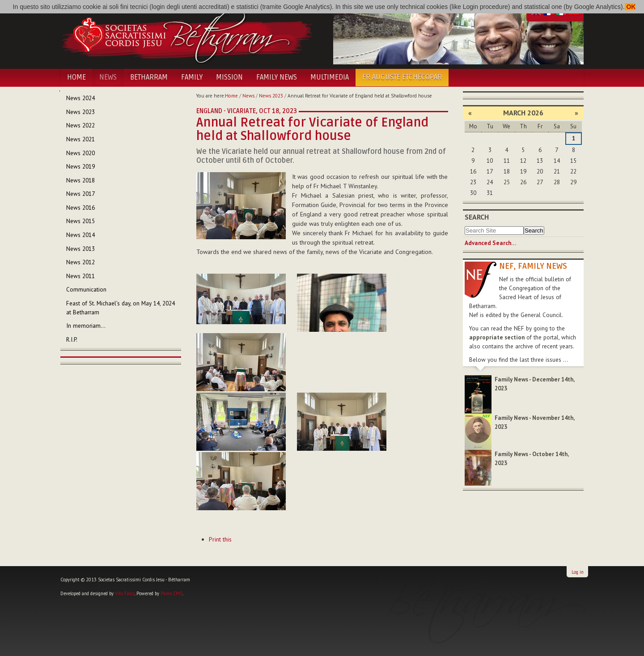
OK (630, 7)
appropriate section (497, 337)
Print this (220, 539)
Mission (229, 77)
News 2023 (271, 96)
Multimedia (330, 77)
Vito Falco (125, 593)
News (108, 77)
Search (477, 217)
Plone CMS (172, 593)
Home (76, 77)
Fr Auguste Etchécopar (402, 77)
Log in (578, 572)
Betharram (149, 77)
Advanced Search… (490, 243)
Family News (277, 77)
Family (192, 77)
